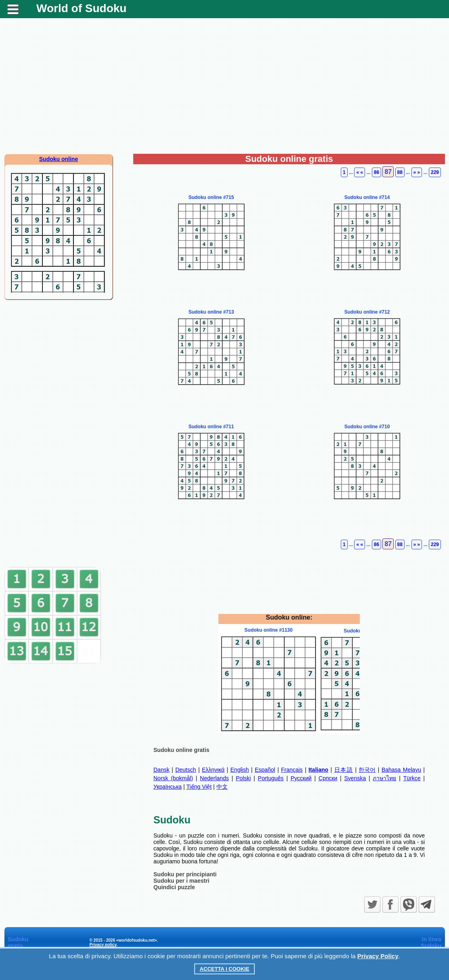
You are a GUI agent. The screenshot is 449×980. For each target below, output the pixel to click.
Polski (243, 778)
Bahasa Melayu (401, 770)
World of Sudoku (81, 8)
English (240, 770)
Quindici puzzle (174, 887)
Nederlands (214, 778)
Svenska (355, 778)
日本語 (344, 770)
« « (360, 172)
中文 (222, 787)
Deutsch (186, 770)
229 (435, 172)
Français (292, 770)
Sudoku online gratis (181, 750)
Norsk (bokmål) (173, 778)
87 (388, 172)
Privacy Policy (378, 956)
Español (265, 770)
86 (377, 172)
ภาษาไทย (384, 778)
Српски (328, 778)
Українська (168, 787)
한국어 (367, 770)
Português (271, 778)
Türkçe (412, 778)
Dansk (162, 770)
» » (417, 172)
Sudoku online (59, 159)
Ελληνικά (213, 770)
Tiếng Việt (199, 787)
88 (400, 172)
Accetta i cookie (225, 969)
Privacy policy (103, 945)
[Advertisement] (224, 89)
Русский (301, 778)
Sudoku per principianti (185, 874)
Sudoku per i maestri (181, 881)
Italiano (318, 770)
